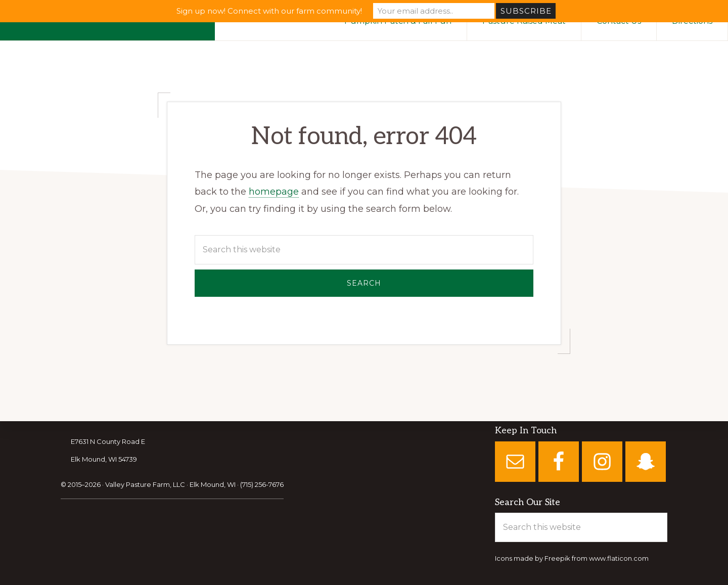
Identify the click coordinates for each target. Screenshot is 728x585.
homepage (274, 192)
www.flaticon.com (619, 559)
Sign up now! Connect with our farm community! (269, 11)
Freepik (557, 559)
